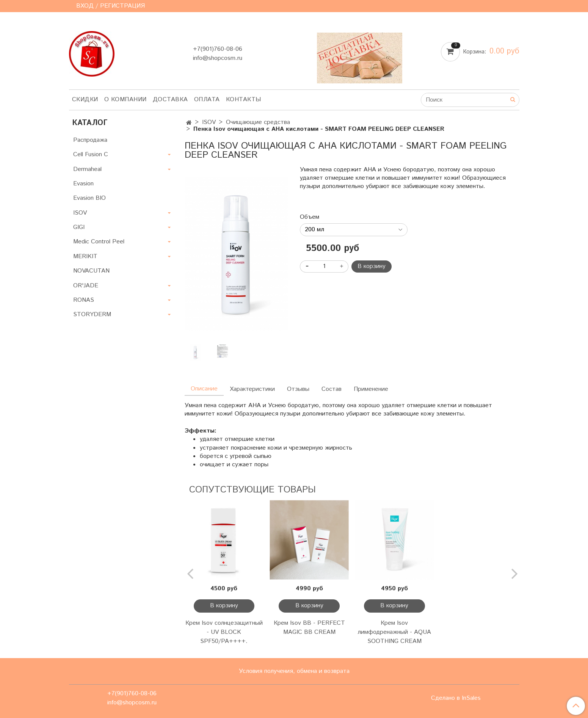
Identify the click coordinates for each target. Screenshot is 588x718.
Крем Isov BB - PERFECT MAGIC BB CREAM (309, 628)
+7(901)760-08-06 (218, 49)
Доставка (170, 100)
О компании (125, 100)
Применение (371, 389)
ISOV (209, 122)
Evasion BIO (89, 198)
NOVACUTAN (91, 271)
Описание (204, 389)
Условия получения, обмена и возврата (294, 671)
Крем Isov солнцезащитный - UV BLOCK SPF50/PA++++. (224, 632)
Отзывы (298, 389)
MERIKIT (85, 256)
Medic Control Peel (99, 242)
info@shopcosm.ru (218, 58)
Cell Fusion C (91, 154)
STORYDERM (92, 314)
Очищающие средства (258, 122)
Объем (310, 217)
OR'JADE (86, 286)
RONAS (84, 300)
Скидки (85, 100)
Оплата (207, 100)
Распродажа (90, 140)
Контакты (244, 100)
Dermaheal (87, 169)
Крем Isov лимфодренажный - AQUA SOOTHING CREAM (394, 632)
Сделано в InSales (456, 698)
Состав (332, 389)
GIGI (79, 227)
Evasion (83, 184)
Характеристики (252, 389)
